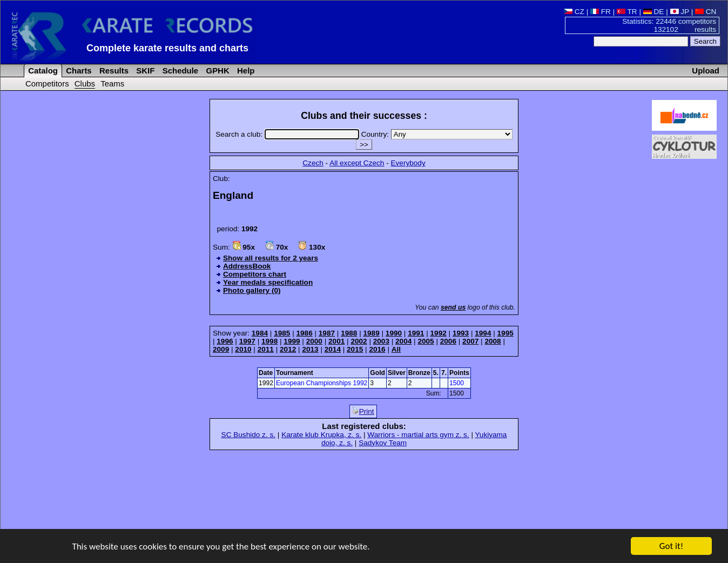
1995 (505, 333)
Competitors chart (255, 274)
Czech (313, 163)
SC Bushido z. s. (249, 435)
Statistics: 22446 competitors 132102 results (669, 25)
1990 (394, 333)
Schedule (180, 71)
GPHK (216, 71)
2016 (377, 349)
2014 (333, 349)
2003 (381, 341)
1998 (269, 341)
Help (245, 71)
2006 (448, 341)
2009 (221, 349)
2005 (426, 341)
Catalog (42, 71)
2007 (470, 341)
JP (680, 12)
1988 (349, 333)
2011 (266, 349)
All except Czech (357, 163)
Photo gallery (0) (252, 290)
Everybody (408, 163)
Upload (706, 71)
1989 (372, 333)
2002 (359, 341)
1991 (416, 333)
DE (654, 12)
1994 (483, 333)
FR (601, 12)
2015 (355, 349)
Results (113, 71)
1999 (292, 341)
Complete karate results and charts (167, 48)
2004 (403, 341)
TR (627, 12)
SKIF (144, 71)
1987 (327, 333)
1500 (457, 383)
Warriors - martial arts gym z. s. (418, 435)
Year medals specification (268, 282)
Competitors (47, 83)
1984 (260, 333)
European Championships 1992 (322, 383)
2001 (336, 341)
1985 (282, 333)
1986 (304, 333)
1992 (439, 333)
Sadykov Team (383, 443)
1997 (247, 341)
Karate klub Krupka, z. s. (321, 435)
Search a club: (288, 134)
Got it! (671, 547)
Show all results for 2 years (271, 258)
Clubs (85, 83)
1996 (225, 341)
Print (363, 411)
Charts (78, 71)
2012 (288, 349)
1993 (461, 333)
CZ (574, 12)
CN (706, 12)
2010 (243, 349)
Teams (112, 83)
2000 (314, 341)
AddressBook (247, 266)
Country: (437, 134)
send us (453, 307)
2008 (493, 341)
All (396, 349)
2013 (310, 349)
